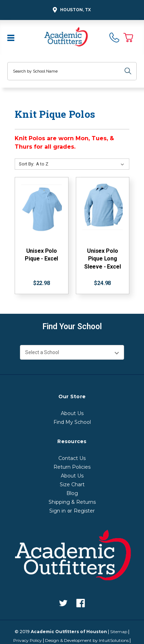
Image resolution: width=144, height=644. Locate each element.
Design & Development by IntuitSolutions (87, 640)
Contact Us (72, 458)
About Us (72, 413)
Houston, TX (71, 10)
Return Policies (72, 467)
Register (84, 511)
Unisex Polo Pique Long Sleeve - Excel (103, 259)
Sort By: (27, 164)
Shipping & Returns (72, 502)
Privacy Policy (28, 640)
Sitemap (119, 632)
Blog (72, 493)
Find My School (72, 422)
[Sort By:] (81, 164)
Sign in (57, 511)
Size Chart (72, 484)
